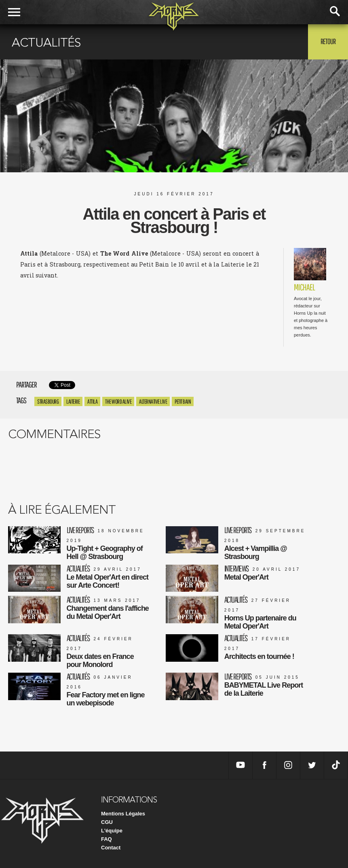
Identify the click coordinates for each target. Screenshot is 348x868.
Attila (92, 401)
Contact (111, 848)
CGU (107, 822)
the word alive (118, 401)
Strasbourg (48, 401)
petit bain (183, 401)
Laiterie (73, 401)
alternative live (153, 401)
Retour (328, 41)
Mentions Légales (123, 814)
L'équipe (112, 831)
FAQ (107, 839)
